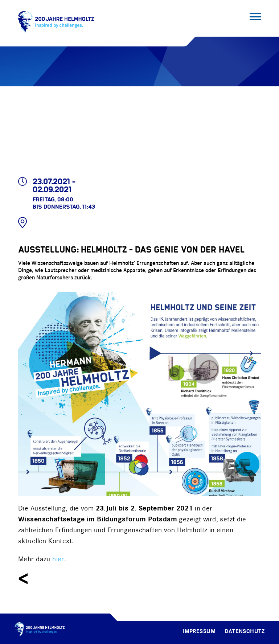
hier (58, 559)
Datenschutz (245, 632)
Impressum (199, 632)
